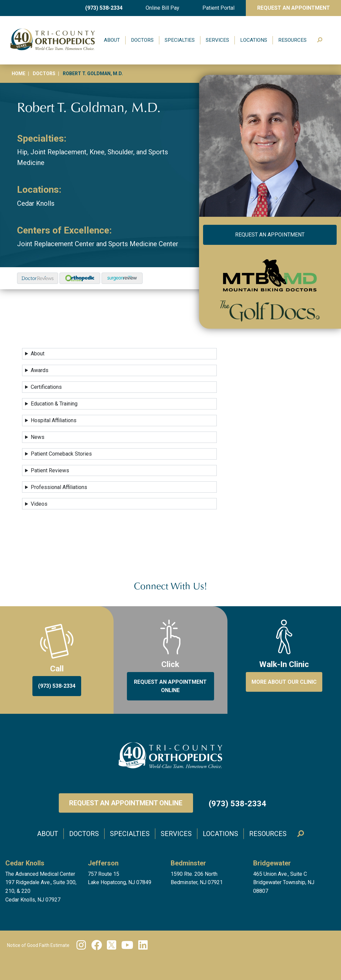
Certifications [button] (46, 387)
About (112, 40)
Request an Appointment (270, 235)
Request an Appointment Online (126, 803)
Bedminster (188, 863)
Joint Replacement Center (56, 244)
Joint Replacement (58, 152)
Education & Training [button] (54, 404)
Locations (254, 40)
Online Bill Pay (162, 8)
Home (19, 73)
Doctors (142, 40)
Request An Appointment (294, 8)
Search (321, 40)
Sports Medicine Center (143, 244)
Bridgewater (272, 863)
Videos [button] (39, 504)
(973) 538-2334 (104, 8)
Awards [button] (40, 370)
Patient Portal (218, 8)
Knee (97, 152)
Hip (22, 152)
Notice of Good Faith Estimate (38, 945)
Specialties (180, 40)
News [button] (38, 437)
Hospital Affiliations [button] (54, 420)
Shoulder (120, 152)
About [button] (38, 354)
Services (217, 40)
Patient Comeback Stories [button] (61, 454)
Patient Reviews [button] (50, 470)
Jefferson (103, 863)
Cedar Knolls (36, 203)
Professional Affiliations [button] (59, 487)
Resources (292, 40)
